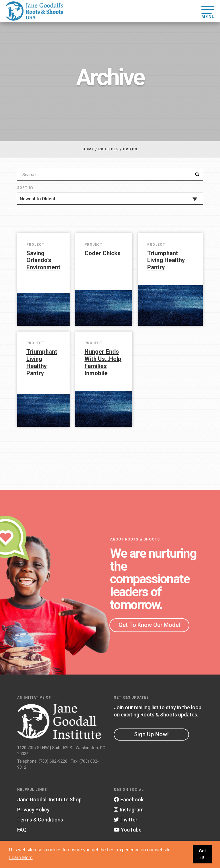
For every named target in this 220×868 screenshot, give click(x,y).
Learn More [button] (21, 858)
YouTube (128, 830)
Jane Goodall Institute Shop (49, 800)
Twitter (126, 820)
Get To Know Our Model (149, 625)
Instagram (129, 810)
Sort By (25, 188)
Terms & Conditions (40, 820)
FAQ (22, 830)
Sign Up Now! (151, 734)
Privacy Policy (33, 810)
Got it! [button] (202, 854)
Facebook (129, 800)
